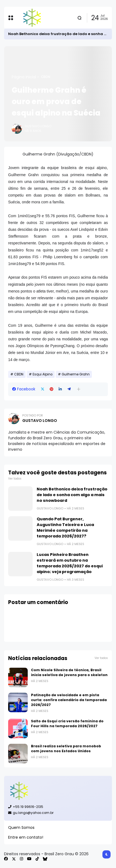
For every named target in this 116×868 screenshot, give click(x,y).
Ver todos (15, 479)
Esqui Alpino (43, 374)
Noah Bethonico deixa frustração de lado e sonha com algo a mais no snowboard (72, 495)
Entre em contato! (26, 837)
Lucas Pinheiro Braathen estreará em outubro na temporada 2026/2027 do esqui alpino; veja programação (70, 563)
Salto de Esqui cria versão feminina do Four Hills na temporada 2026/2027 (67, 724)
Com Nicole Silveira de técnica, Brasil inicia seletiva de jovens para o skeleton (69, 672)
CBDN (46, 77)
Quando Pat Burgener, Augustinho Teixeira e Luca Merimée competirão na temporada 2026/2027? (65, 528)
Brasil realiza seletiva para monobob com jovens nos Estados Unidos (66, 749)
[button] (79, 389)
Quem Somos (21, 827)
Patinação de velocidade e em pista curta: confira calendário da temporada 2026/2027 (69, 700)
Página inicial (24, 77)
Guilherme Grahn (76, 374)
